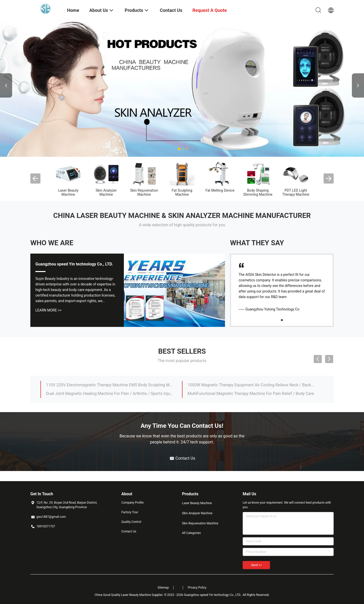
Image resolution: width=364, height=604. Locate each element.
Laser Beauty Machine (68, 192)
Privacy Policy (197, 588)
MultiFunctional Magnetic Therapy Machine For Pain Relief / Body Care (251, 394)
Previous (6, 85)
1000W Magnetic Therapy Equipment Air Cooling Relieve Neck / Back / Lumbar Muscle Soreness (251, 385)
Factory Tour (130, 512)
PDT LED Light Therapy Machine (296, 192)
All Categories (191, 533)
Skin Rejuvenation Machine (144, 192)
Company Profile (132, 503)
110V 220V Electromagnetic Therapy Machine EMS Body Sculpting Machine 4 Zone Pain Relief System (109, 385)
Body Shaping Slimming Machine (258, 192)
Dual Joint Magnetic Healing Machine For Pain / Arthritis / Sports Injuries (109, 394)
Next (358, 85)
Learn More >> (48, 310)
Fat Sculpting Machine (182, 192)
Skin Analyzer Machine (106, 192)
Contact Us (129, 531)
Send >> (256, 565)
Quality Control (131, 522)
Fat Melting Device (220, 190)
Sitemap (163, 588)
